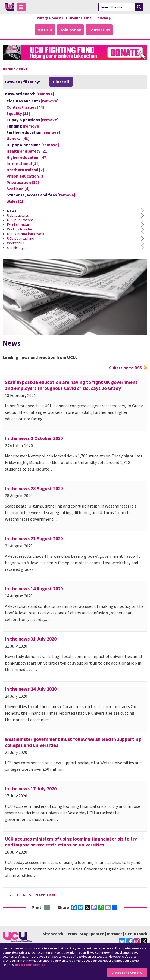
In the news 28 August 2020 (34, 489)
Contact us (99, 30)
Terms (71, 934)
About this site (80, 18)
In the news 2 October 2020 (34, 438)
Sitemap (104, 18)
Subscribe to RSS (126, 368)
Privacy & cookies (50, 18)
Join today (70, 30)
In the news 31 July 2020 (31, 639)
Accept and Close (126, 973)
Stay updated (92, 934)
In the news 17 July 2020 (31, 789)
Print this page (47, 908)
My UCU (45, 30)
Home (8, 69)
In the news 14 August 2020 (34, 589)
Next (40, 895)
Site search (53, 934)
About (22, 69)
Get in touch (136, 934)
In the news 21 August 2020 (34, 539)
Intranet (115, 934)
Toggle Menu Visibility (23, 8)
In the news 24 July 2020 (31, 689)
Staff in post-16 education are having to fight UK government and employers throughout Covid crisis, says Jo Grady (71, 385)
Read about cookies (30, 965)
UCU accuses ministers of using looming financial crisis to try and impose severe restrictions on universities (71, 842)
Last (51, 895)
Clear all (61, 82)
